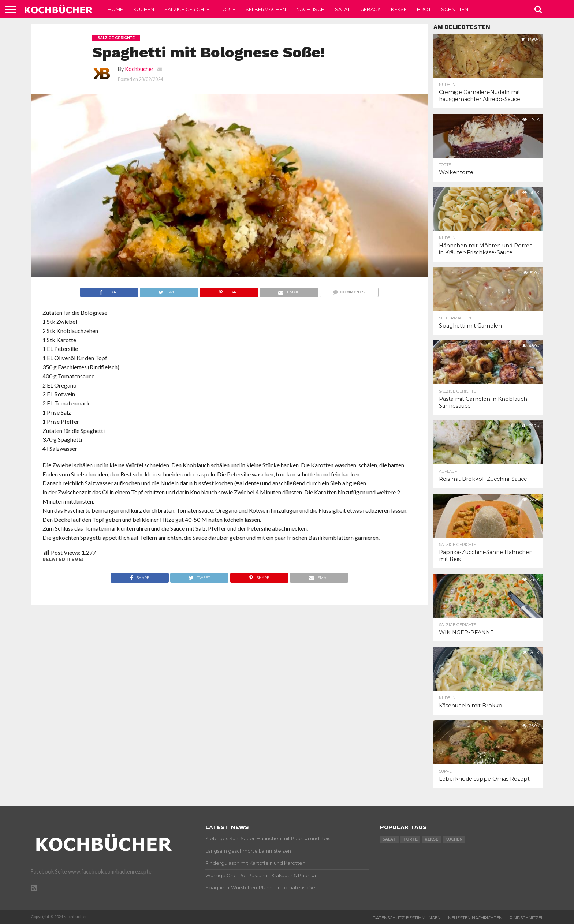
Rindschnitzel (526, 918)
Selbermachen (266, 9)
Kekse (399, 9)
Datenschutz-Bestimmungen (407, 918)
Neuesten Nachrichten (475, 918)
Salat (342, 9)
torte (410, 839)
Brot (424, 9)
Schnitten (455, 9)
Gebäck (370, 9)
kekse (431, 839)
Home (115, 9)
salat (389, 839)
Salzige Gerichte (187, 9)
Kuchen (144, 9)
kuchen (454, 839)
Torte (228, 9)
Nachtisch (310, 9)
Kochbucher (139, 69)
